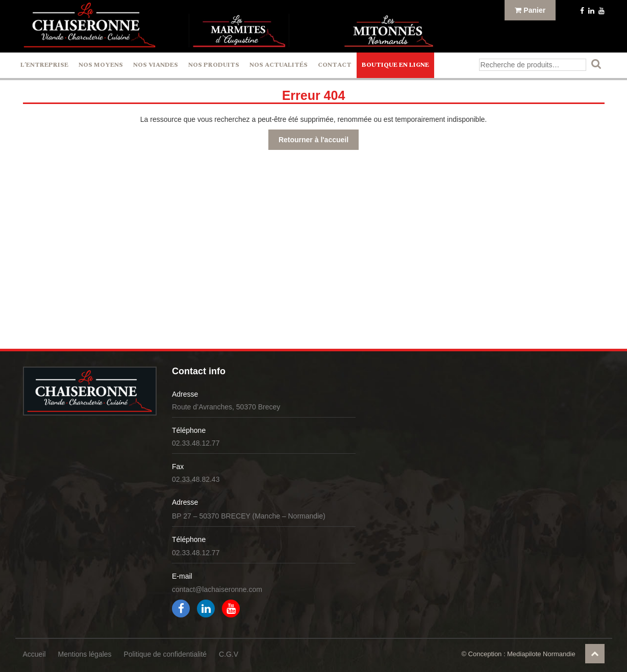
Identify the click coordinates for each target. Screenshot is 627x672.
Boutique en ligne (395, 65)
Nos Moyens (101, 65)
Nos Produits (214, 65)
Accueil (34, 654)
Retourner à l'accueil (313, 140)
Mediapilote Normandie (541, 654)
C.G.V (229, 654)
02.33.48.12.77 (196, 443)
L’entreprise (44, 65)
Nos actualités (279, 65)
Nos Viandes (156, 65)
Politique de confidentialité (165, 654)
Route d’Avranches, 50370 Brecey (226, 407)
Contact (335, 65)
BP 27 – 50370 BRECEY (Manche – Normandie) (249, 516)
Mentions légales (85, 654)
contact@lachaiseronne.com (217, 589)
